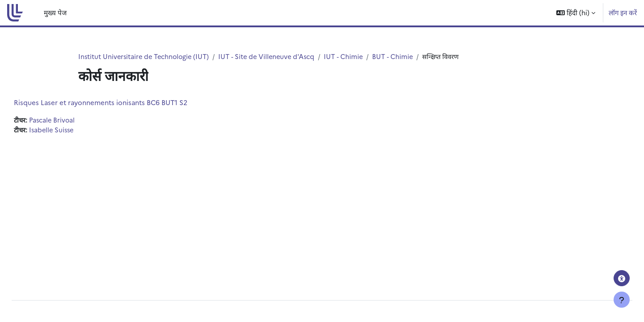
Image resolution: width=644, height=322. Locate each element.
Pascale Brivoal (74, 121)
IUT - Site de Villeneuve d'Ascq (272, 57)
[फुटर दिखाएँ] (622, 300)
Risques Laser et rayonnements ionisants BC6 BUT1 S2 (121, 103)
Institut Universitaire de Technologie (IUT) (146, 57)
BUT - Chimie (401, 57)
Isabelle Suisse (74, 130)
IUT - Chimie (351, 57)
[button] (576, 13)
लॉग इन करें (623, 12)
